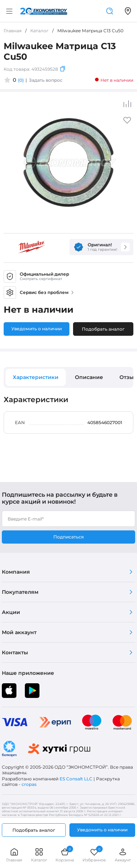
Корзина (65, 855)
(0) (21, 80)
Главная (14, 855)
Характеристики (36, 377)
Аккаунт (123, 855)
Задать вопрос (46, 80)
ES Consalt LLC (76, 779)
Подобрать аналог (103, 329)
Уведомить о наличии (37, 329)
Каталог (39, 855)
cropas (29, 784)
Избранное (94, 855)
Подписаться (68, 537)
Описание (89, 377)
